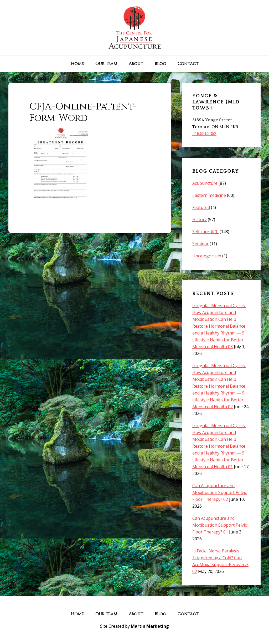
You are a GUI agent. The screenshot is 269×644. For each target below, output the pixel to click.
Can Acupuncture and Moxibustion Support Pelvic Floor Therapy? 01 (219, 525)
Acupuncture (205, 183)
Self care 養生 (205, 232)
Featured (201, 207)
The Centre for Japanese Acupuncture (134, 28)
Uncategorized (207, 256)
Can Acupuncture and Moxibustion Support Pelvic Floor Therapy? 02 (219, 492)
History (200, 219)
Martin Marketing (150, 626)
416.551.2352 (204, 133)
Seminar (200, 244)
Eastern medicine (209, 195)
